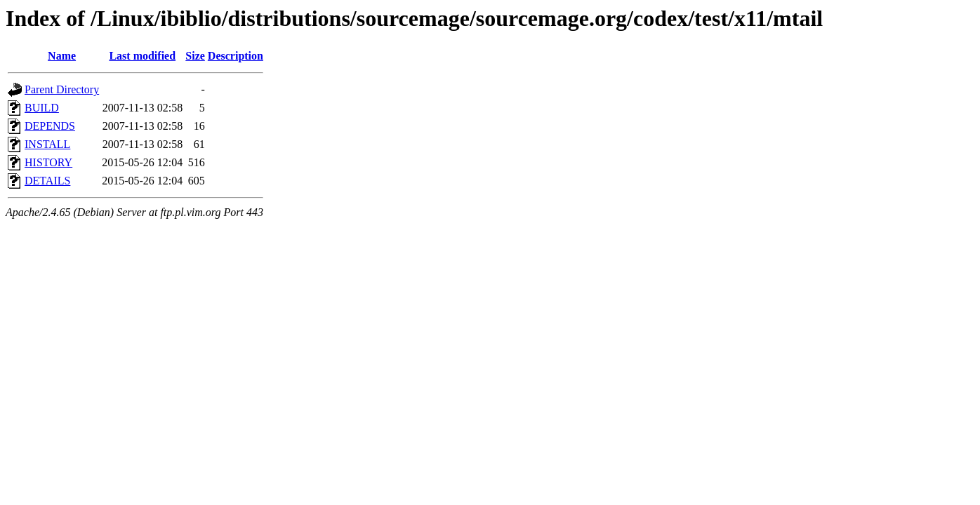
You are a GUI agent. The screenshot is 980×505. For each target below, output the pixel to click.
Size (195, 56)
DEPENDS (50, 126)
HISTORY (48, 162)
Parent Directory (62, 89)
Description (236, 56)
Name (62, 56)
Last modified (142, 56)
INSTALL (47, 144)
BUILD (42, 108)
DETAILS (47, 181)
